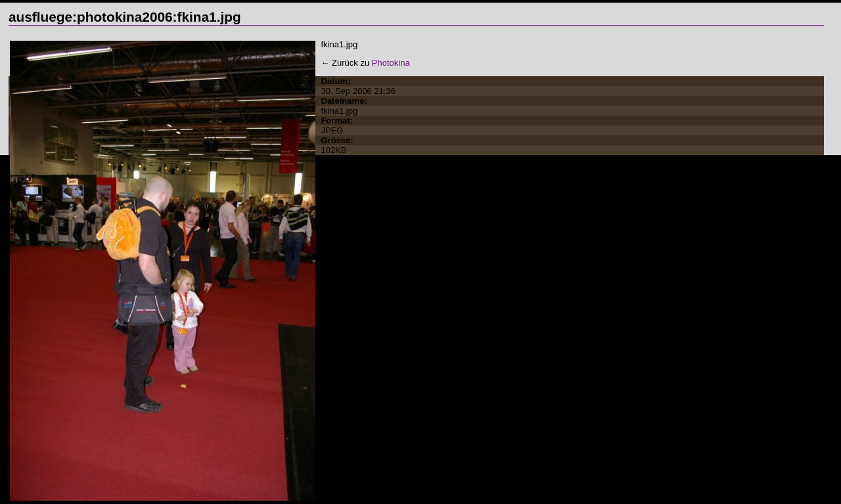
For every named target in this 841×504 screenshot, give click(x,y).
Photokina (391, 63)
